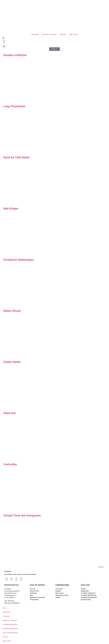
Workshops (33, 593)
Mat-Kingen (11, 208)
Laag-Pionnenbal (14, 106)
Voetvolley (10, 464)
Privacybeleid (34, 600)
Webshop (63, 34)
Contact (58, 597)
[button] (3, 38)
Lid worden (59, 589)
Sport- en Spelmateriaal (10, 633)
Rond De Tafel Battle (16, 157)
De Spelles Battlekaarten (10, 629)
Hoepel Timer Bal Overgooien (22, 515)
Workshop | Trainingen (49, 34)
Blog (31, 595)
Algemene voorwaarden (37, 597)
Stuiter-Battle (12, 362)
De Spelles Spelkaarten (10, 624)
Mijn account (74, 34)
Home (5, 608)
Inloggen (58, 591)
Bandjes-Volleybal (15, 55)
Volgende (102, 567)
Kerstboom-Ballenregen (19, 260)
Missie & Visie (34, 591)
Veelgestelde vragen (62, 595)
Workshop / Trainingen (10, 620)
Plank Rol (10, 413)
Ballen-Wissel (12, 311)
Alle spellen (35, 34)
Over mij (33, 589)
